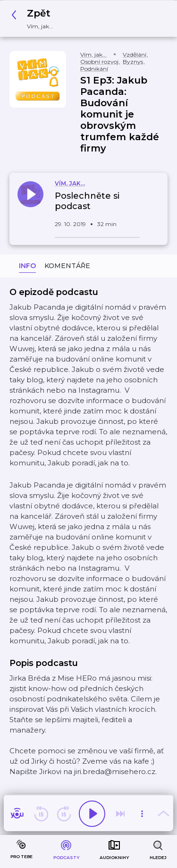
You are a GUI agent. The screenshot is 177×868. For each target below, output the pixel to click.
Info (27, 266)
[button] (35, 19)
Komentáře (67, 266)
